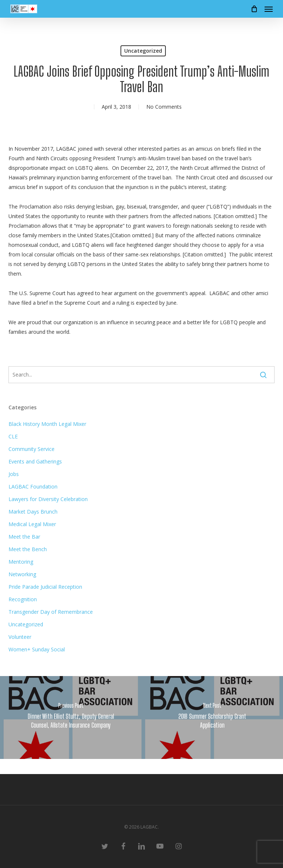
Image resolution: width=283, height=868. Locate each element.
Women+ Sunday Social (37, 649)
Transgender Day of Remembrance (51, 612)
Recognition (23, 599)
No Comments (164, 107)
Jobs (14, 474)
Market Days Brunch (33, 512)
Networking (22, 574)
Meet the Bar (24, 537)
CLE (13, 436)
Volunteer (20, 637)
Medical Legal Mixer (32, 524)
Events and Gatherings (35, 461)
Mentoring (21, 562)
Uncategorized (143, 51)
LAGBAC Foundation (33, 486)
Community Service (32, 449)
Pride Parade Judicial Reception (45, 587)
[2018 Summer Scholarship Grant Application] (212, 717)
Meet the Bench (28, 549)
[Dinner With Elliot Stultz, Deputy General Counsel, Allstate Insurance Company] (71, 717)
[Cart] (254, 9)
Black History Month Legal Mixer (47, 424)
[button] (269, 9)
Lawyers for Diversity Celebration (48, 499)
